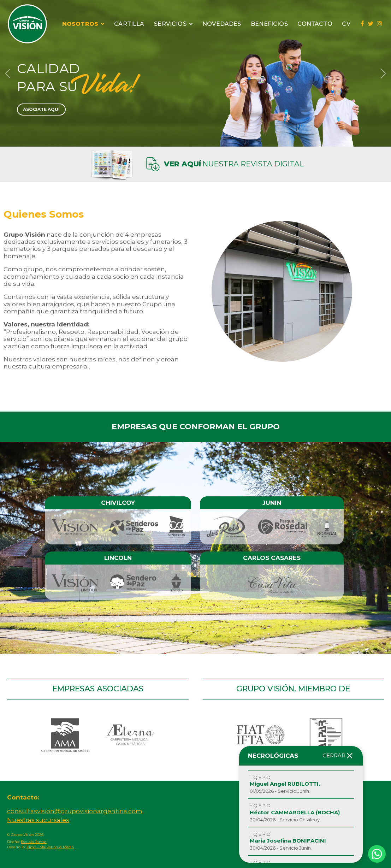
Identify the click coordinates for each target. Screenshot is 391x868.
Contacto (315, 24)
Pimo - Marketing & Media (50, 847)
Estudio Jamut (34, 842)
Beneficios (269, 24)
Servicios (173, 24)
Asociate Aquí (41, 109)
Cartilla (129, 24)
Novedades (222, 24)
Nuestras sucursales (38, 820)
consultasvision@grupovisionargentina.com (75, 811)
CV (346, 24)
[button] (8, 73)
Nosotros (83, 24)
